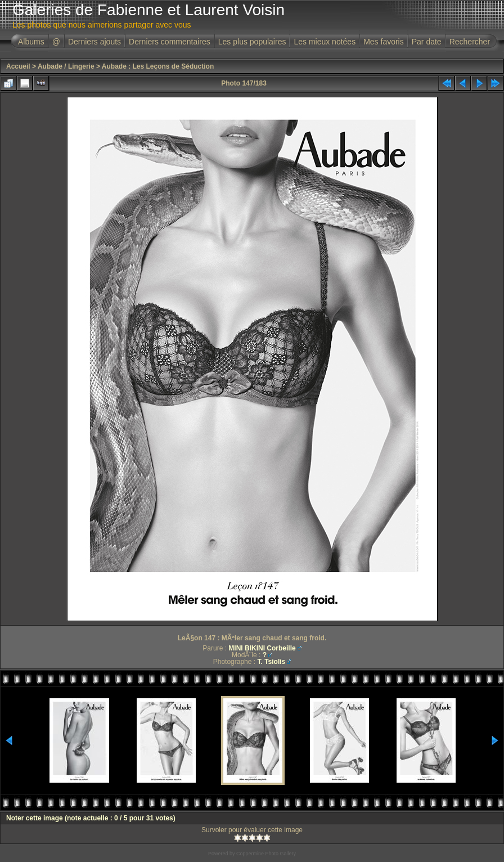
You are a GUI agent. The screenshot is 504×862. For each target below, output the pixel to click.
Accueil (18, 66)
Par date (427, 42)
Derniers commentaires (170, 42)
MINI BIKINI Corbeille (262, 648)
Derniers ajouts (94, 42)
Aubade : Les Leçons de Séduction (158, 66)
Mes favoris (384, 42)
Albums (31, 42)
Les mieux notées (325, 42)
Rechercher (470, 42)
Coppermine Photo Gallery (266, 854)
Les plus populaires (252, 42)
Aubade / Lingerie (66, 66)
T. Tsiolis (271, 662)
